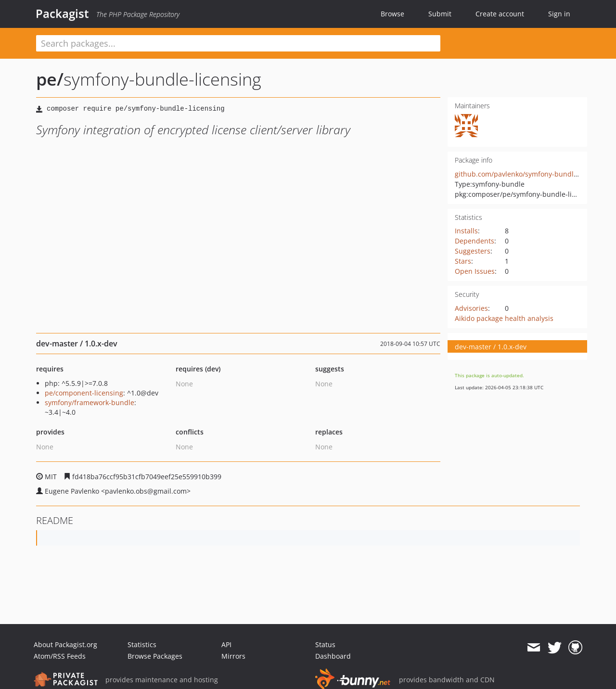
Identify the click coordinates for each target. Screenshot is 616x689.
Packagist (62, 13)
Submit (440, 14)
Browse (392, 14)
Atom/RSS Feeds (60, 656)
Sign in (559, 14)
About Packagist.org (65, 644)
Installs (466, 231)
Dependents (475, 241)
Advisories (471, 308)
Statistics (142, 644)
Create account (500, 14)
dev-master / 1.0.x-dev (491, 347)
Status (325, 644)
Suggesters (473, 251)
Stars (463, 261)
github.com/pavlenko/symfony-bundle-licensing (532, 174)
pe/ (50, 79)
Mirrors (233, 656)
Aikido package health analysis (504, 318)
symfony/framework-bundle (90, 402)
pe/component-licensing (84, 393)
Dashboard (333, 656)
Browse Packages (155, 656)
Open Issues (475, 271)
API (226, 644)
